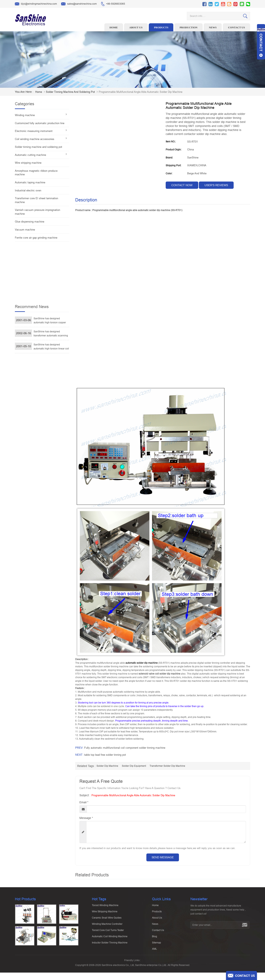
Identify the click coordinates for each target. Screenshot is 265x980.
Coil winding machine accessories (35, 139)
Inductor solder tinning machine (110, 944)
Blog (155, 938)
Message (86, 818)
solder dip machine (107, 766)
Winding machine (25, 115)
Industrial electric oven (28, 190)
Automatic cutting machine (30, 155)
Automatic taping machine (30, 182)
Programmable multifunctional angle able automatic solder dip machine (133, 795)
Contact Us (158, 932)
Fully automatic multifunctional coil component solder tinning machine (125, 748)
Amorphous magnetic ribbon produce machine (36, 173)
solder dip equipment (134, 766)
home (39, 92)
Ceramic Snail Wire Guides (107, 920)
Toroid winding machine (105, 907)
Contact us (236, 27)
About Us (157, 920)
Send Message (163, 857)
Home (114, 27)
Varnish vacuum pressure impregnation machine (37, 212)
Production (188, 27)
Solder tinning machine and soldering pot (70, 92)
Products (161, 27)
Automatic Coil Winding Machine (110, 938)
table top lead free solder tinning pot (105, 755)
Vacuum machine (25, 230)
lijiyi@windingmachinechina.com (36, 4)
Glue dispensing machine (30, 222)
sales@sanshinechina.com (79, 4)
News (213, 27)
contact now (182, 185)
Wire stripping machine (28, 163)
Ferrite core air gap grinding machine (36, 238)
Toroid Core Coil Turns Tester (108, 932)
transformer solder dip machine (167, 766)
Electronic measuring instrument (34, 131)
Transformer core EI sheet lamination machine (36, 200)
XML (155, 951)
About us (136, 27)
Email (84, 802)
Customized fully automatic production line (40, 123)
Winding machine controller (107, 926)
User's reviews (216, 185)
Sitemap (157, 944)
